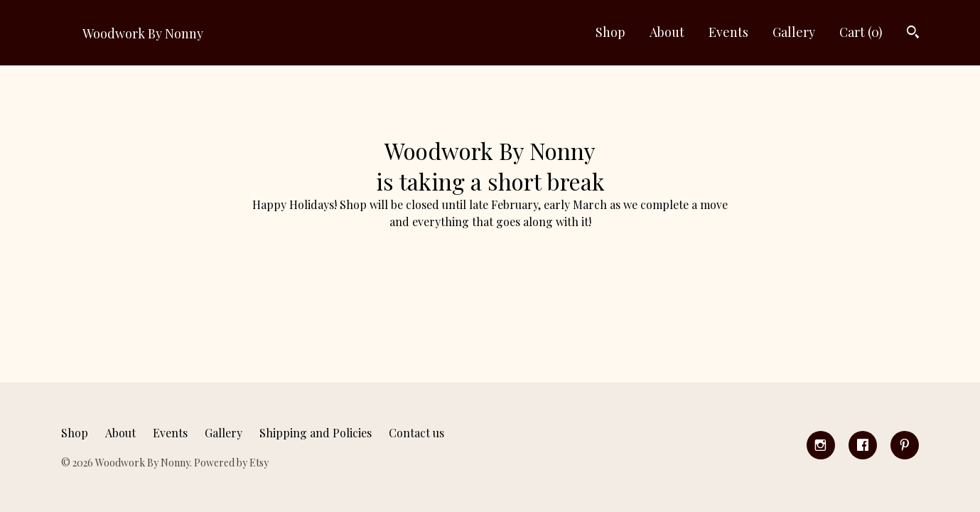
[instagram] (821, 445)
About (667, 32)
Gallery (794, 32)
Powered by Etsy (231, 463)
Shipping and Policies (316, 433)
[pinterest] (905, 445)
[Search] (913, 34)
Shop (610, 32)
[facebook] (863, 445)
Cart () (861, 32)
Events (728, 32)
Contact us (416, 433)
